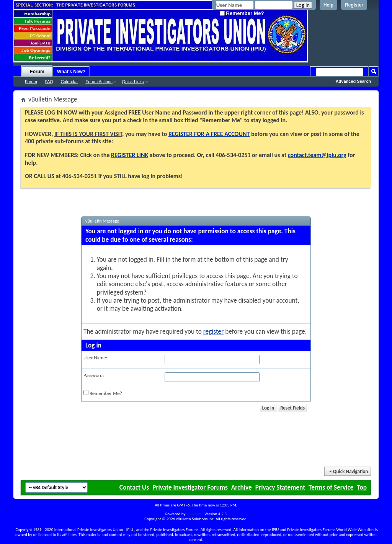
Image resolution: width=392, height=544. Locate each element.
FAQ (49, 82)
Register (354, 5)
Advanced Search (353, 81)
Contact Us (134, 487)
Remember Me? (242, 13)
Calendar (69, 82)
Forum (37, 72)
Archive (242, 487)
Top (362, 487)
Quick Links (133, 82)
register (213, 331)
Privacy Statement (280, 487)
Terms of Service (331, 487)
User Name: (95, 358)
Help (328, 5)
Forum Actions (99, 82)
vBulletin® (195, 514)
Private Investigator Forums (190, 487)
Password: (94, 375)
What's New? (71, 72)
